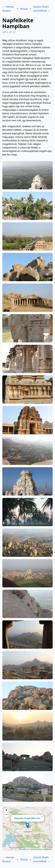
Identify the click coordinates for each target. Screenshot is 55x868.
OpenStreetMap (36, 849)
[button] (27, 826)
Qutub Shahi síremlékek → (42, 9)
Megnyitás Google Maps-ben (27, 818)
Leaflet (23, 849)
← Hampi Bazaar (8, 9)
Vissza (24, 9)
